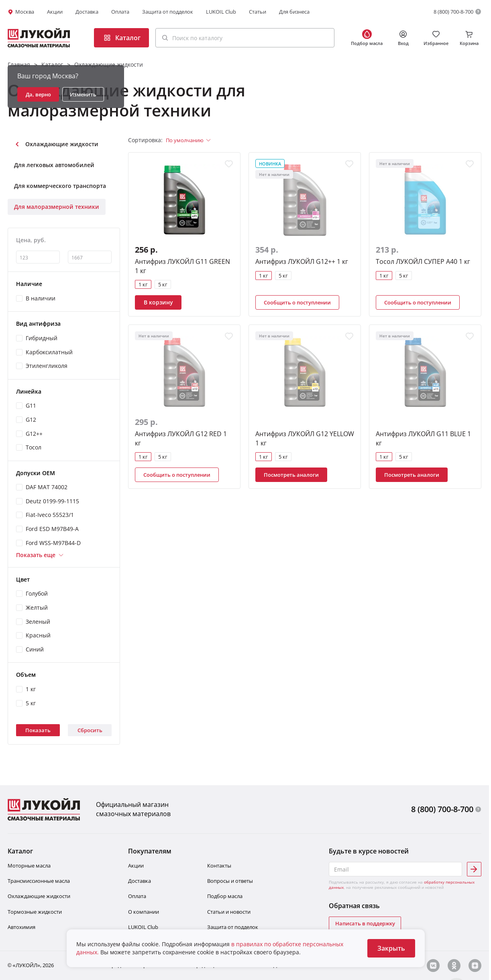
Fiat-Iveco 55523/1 (50, 515)
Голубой (37, 593)
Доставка (87, 12)
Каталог (52, 64)
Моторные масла (29, 866)
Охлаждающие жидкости (109, 64)
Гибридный (42, 338)
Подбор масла (225, 896)
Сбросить (90, 730)
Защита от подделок (168, 12)
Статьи (258, 12)
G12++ (34, 434)
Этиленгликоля (47, 366)
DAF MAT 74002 (47, 487)
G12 (31, 420)
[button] (245, 38)
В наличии (41, 298)
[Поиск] (165, 38)
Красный (38, 635)
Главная (19, 64)
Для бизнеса (294, 12)
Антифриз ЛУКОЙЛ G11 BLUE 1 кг (423, 438)
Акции (55, 12)
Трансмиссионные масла (39, 881)
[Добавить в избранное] (229, 164)
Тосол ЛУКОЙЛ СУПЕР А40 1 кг (423, 261)
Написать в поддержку (365, 923)
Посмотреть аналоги (291, 475)
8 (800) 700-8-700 (453, 12)
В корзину (158, 302)
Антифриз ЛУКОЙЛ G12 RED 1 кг (181, 438)
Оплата (120, 12)
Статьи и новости (229, 912)
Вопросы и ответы (230, 881)
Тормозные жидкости (35, 912)
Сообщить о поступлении (297, 302)
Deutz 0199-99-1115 (52, 501)
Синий (35, 649)
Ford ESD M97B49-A (52, 529)
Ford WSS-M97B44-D (53, 543)
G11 (31, 405)
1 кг (31, 689)
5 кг (31, 703)
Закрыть (391, 948)
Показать (38, 730)
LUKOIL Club (221, 12)
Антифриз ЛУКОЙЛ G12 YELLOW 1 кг (305, 438)
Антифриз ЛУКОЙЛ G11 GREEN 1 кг (182, 266)
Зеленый (38, 622)
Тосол (34, 447)
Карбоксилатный (49, 352)
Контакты (219, 866)
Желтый (37, 607)
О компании (144, 912)
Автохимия (21, 927)
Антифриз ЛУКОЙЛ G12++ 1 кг (302, 261)
